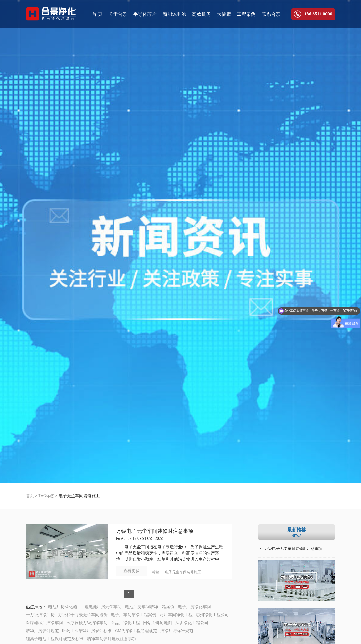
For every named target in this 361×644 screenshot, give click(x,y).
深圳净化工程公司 (192, 623)
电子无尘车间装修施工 (183, 572)
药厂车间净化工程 (176, 615)
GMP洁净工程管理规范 (136, 631)
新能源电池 (174, 14)
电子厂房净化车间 (194, 607)
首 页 (97, 14)
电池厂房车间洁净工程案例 (150, 607)
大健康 (224, 14)
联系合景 (271, 14)
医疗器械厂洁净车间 (44, 623)
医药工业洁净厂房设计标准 (87, 631)
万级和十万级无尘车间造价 (83, 615)
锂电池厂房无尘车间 (103, 607)
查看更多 (132, 571)
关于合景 (118, 14)
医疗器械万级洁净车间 (87, 623)
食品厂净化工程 (125, 623)
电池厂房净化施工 (65, 607)
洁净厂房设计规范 (42, 631)
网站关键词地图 (158, 623)
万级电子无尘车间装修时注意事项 (155, 531)
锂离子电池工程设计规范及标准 (55, 639)
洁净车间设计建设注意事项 (112, 639)
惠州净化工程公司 (212, 615)
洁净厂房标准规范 (177, 631)
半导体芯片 (145, 14)
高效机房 (201, 14)
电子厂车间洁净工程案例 (134, 615)
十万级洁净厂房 (40, 615)
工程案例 (246, 14)
